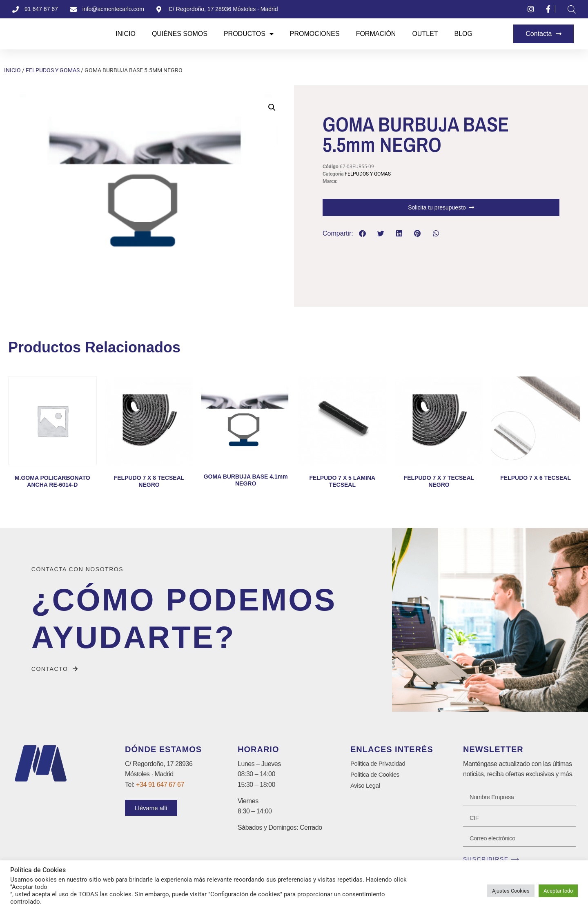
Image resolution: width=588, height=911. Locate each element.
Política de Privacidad (380, 764)
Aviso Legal (366, 787)
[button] (272, 107)
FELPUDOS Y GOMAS (53, 70)
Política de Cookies (376, 775)
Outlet (425, 34)
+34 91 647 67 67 (160, 785)
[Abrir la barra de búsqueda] (572, 9)
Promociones (315, 34)
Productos (249, 34)
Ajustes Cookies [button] (511, 891)
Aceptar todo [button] (558, 891)
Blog (463, 34)
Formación (376, 34)
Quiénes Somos (180, 34)
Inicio (126, 34)
